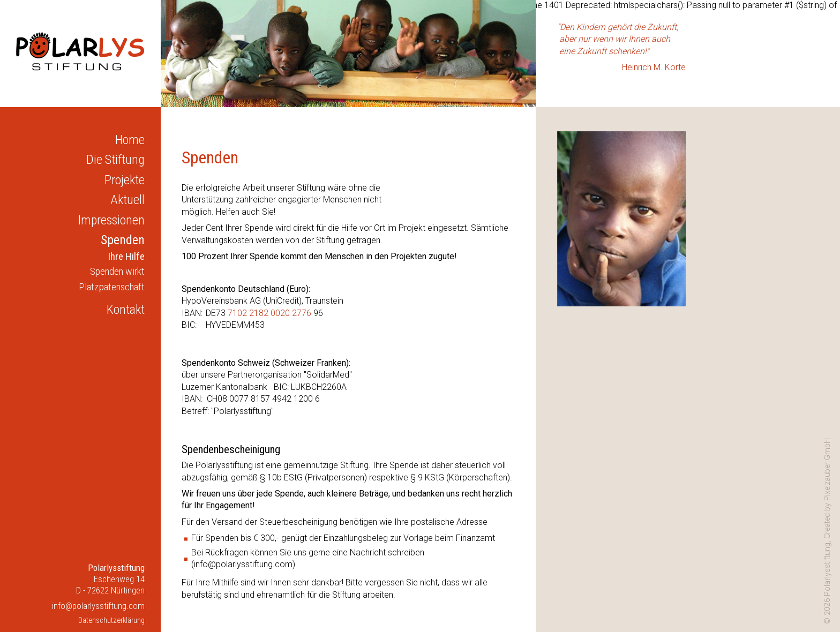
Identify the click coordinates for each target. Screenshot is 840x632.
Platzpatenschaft (112, 287)
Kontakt (126, 310)
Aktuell (127, 200)
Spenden (123, 240)
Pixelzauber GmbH (827, 469)
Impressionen (111, 220)
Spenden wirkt (117, 271)
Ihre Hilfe (126, 256)
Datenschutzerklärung (111, 620)
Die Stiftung (115, 160)
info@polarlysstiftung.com (98, 606)
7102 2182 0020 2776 (269, 313)
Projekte (125, 180)
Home (130, 140)
